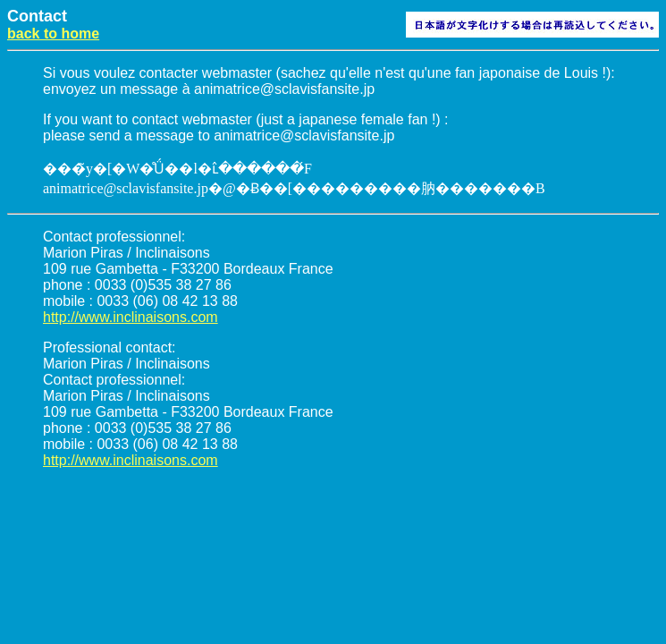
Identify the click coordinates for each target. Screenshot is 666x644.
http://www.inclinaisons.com (131, 317)
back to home (53, 34)
